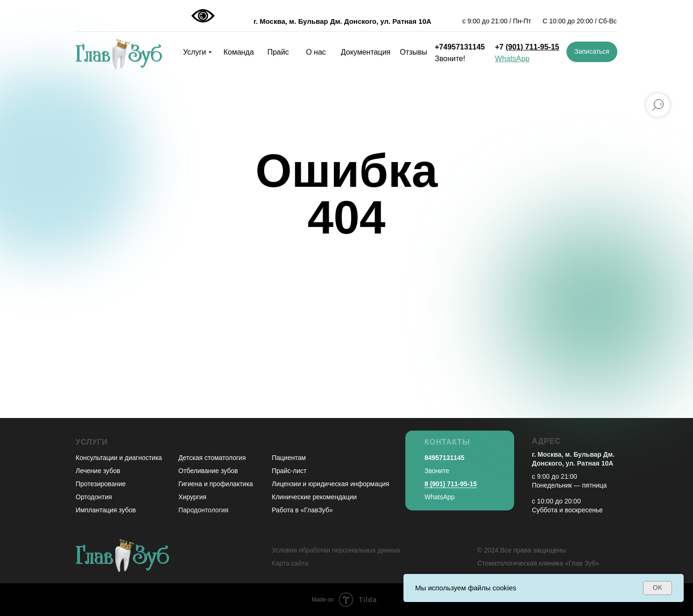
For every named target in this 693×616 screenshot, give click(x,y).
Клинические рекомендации (314, 497)
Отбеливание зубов (208, 471)
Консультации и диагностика (119, 458)
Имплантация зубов (106, 510)
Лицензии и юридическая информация (330, 484)
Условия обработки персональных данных (336, 550)
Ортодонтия (94, 497)
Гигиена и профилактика (216, 484)
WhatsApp (440, 497)
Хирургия (192, 497)
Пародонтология (203, 510)
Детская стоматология (212, 458)
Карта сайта (290, 563)
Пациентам (289, 458)
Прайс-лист (289, 471)
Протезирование (101, 484)
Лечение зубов (98, 471)
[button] (592, 52)
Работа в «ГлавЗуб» (302, 510)
